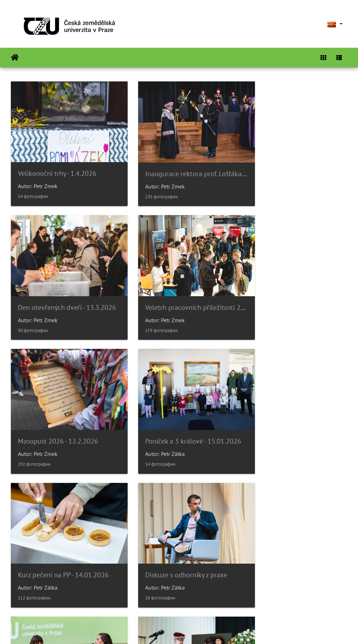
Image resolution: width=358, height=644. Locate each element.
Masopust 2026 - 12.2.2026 (174, 291)
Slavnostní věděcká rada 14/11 (64, 543)
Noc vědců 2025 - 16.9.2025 (290, 543)
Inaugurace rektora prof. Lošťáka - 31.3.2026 (199, 166)
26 (203, 602)
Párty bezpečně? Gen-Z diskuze (295, 417)
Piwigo (193, 629)
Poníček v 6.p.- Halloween (171, 543)
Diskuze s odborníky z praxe (175, 417)
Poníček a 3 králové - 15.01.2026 (297, 291)
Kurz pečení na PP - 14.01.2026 (63, 417)
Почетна (15, 58)
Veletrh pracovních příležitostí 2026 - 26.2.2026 (89, 291)
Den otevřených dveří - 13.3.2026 (298, 166)
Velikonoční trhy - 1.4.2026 (57, 165)
